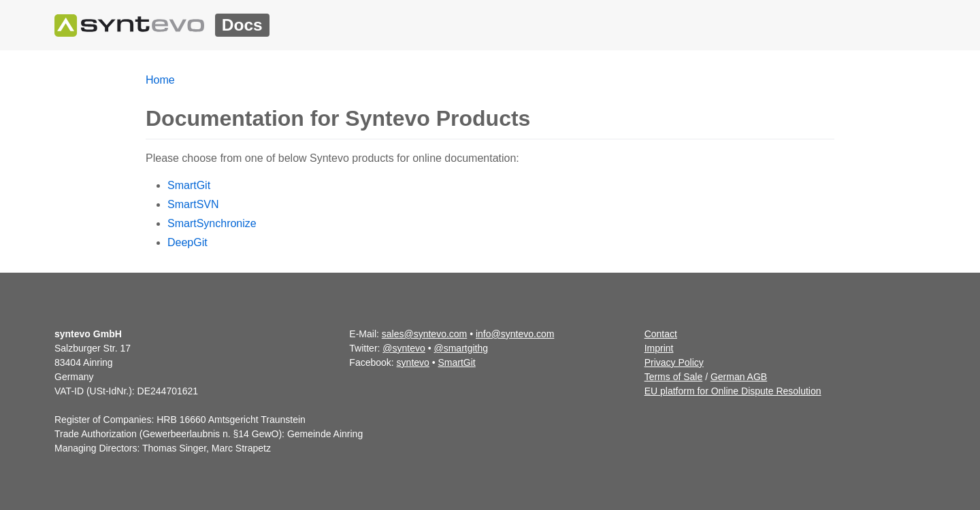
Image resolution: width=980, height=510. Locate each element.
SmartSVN (193, 204)
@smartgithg (461, 348)
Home (160, 80)
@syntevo (404, 348)
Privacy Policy (674, 362)
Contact (661, 334)
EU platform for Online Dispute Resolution (733, 391)
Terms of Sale (674, 377)
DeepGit (187, 242)
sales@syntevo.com (424, 334)
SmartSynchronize (212, 223)
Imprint (659, 348)
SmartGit (189, 185)
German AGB (739, 377)
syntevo (413, 362)
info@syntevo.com (515, 334)
